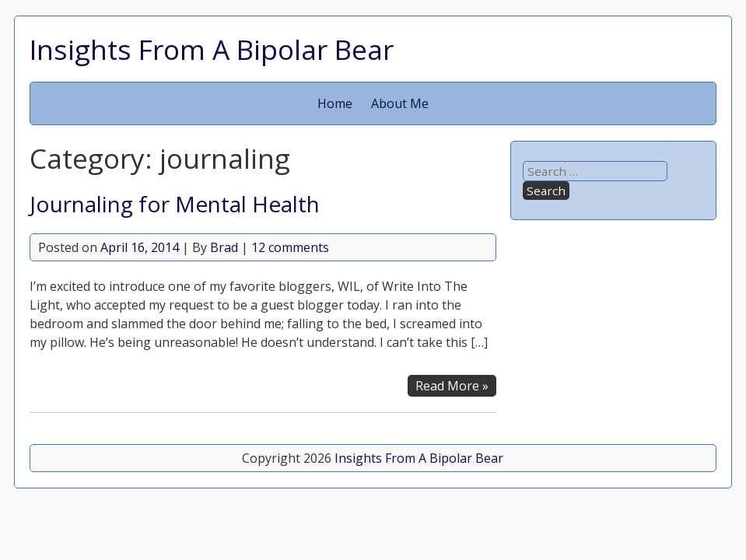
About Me (400, 103)
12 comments (290, 247)
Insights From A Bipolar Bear (212, 49)
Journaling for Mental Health (175, 204)
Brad (224, 247)
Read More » (452, 386)
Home (335, 103)
